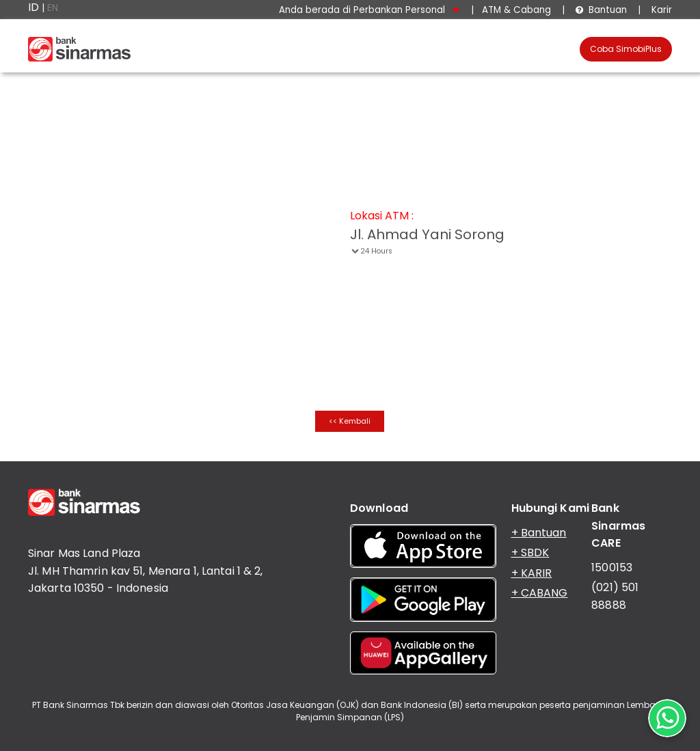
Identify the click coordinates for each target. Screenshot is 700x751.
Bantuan (601, 10)
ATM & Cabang (516, 10)
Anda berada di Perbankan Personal (369, 10)
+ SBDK (530, 552)
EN (53, 8)
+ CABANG (540, 593)
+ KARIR (532, 573)
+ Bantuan (539, 533)
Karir (660, 10)
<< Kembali (350, 421)
